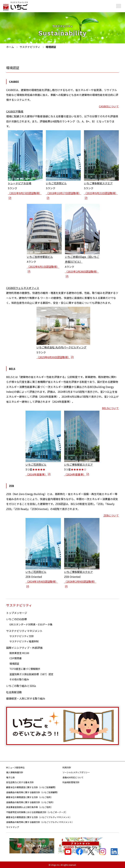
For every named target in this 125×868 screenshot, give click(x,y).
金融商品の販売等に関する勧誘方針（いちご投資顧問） (33, 792)
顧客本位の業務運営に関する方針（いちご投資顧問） (32, 787)
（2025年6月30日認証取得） (55, 357)
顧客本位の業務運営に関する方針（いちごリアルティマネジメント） (39, 817)
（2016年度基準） (38, 474)
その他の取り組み (19, 679)
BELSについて (110, 408)
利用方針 (67, 767)
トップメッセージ (17, 612)
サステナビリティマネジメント (24, 630)
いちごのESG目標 (16, 619)
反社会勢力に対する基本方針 (20, 782)
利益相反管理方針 (71, 782)
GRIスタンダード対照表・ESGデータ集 (31, 624)
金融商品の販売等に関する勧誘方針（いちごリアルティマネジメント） (40, 822)
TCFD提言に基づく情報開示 (25, 668)
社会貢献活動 (14, 692)
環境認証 (14, 663)
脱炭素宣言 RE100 (19, 653)
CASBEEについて (109, 106)
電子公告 (10, 777)
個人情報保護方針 (15, 772)
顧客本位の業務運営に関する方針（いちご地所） (29, 797)
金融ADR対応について (73, 777)
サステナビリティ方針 (22, 636)
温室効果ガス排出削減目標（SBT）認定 (31, 674)
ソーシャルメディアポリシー (76, 772)
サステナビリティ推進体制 (24, 641)
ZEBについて (111, 515)
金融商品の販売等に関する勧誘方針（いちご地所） (31, 802)
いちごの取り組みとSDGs (21, 685)
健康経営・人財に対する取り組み (26, 698)
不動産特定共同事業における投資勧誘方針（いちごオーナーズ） (37, 812)
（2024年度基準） (77, 474)
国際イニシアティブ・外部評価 (24, 647)
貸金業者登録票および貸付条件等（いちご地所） (29, 807)
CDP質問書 (16, 658)
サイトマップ (13, 827)
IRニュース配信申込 (15, 767)
